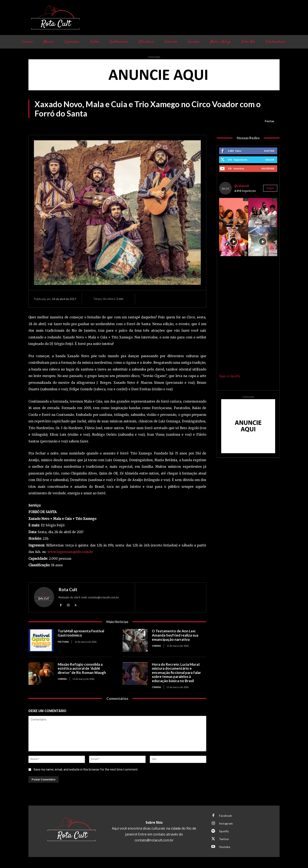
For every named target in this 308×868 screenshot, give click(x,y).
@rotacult (242, 186)
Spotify (224, 831)
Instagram (226, 823)
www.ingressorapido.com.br (70, 552)
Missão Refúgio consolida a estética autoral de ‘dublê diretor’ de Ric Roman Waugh (82, 668)
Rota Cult (68, 589)
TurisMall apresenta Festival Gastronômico (81, 633)
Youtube (225, 847)
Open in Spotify (230, 376)
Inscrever (268, 168)
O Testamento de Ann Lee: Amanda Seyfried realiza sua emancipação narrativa (175, 635)
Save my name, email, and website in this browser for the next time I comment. (86, 769)
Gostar (269, 151)
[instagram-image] (234, 212)
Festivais (63, 642)
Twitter (224, 839)
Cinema (156, 646)
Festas (270, 121)
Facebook (225, 816)
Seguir (270, 160)
